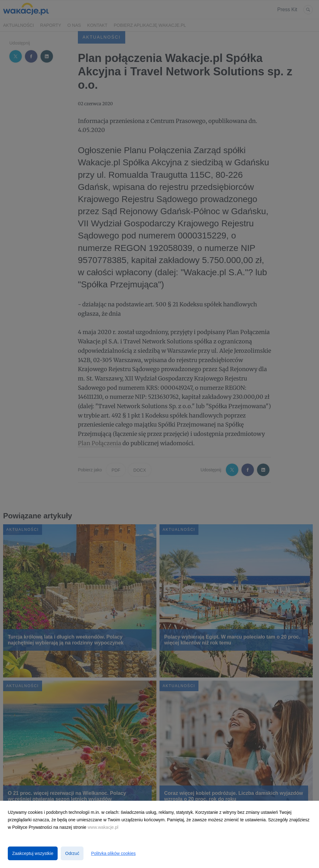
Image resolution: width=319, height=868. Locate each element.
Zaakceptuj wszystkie (33, 853)
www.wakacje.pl (103, 827)
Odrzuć (72, 853)
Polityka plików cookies (113, 853)
